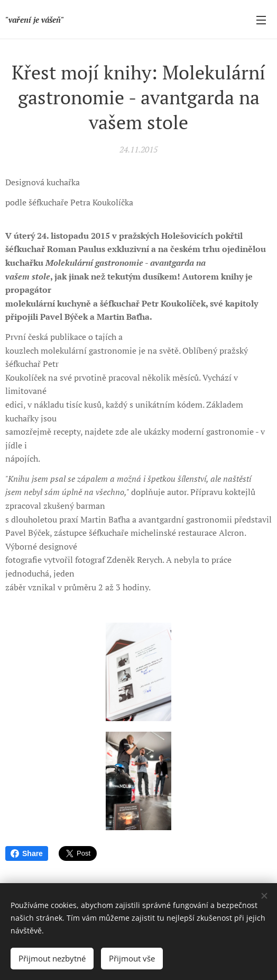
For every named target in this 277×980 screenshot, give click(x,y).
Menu (261, 20)
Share (27, 853)
